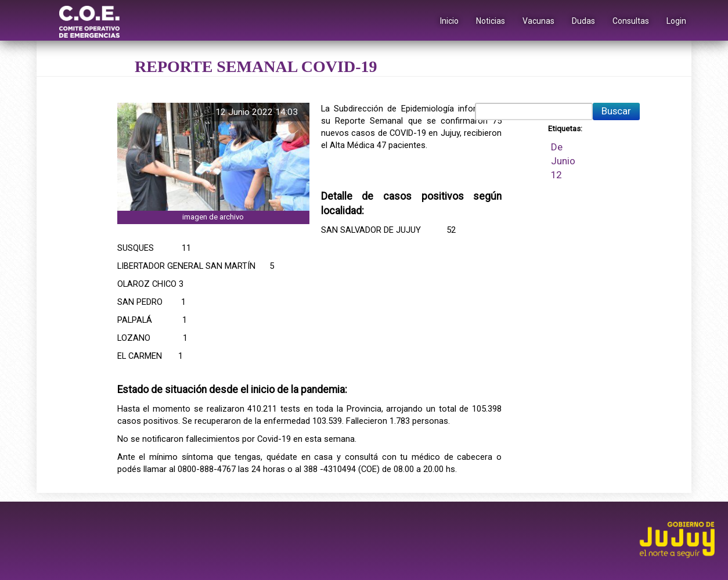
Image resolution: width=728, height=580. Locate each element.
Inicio (449, 21)
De (557, 147)
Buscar (616, 111)
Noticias (491, 21)
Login (676, 21)
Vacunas (538, 21)
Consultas (631, 21)
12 (556, 175)
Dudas (583, 21)
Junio (563, 161)
